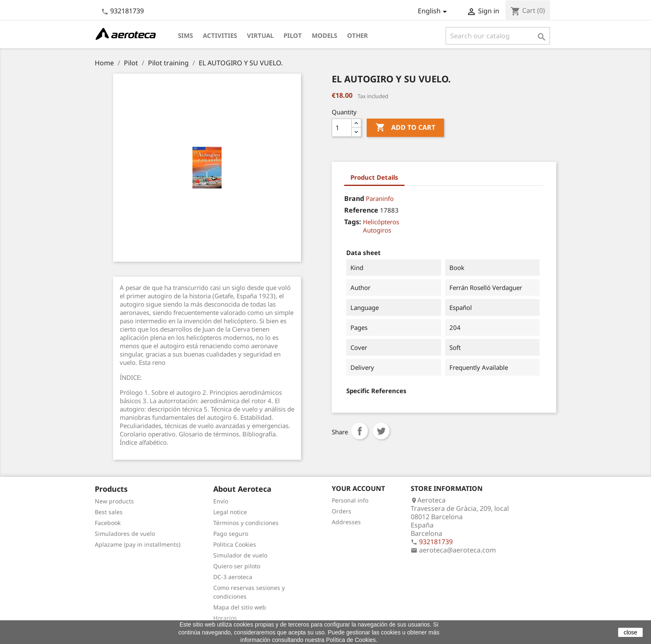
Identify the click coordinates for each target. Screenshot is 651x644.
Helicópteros (381, 222)
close (630, 632)
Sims (185, 35)
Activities (220, 35)
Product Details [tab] (374, 177)
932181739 (127, 11)
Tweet (381, 431)
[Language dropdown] (434, 12)
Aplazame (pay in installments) (138, 544)
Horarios (225, 618)
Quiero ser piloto (237, 566)
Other (358, 35)
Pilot (293, 35)
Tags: (353, 222)
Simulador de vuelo (240, 555)
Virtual (260, 35)
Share (360, 431)
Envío (221, 501)
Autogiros (377, 230)
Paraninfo (380, 198)
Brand (354, 198)
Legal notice (230, 512)
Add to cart (405, 128)
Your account (358, 488)
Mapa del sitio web (240, 607)
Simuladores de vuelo (125, 534)
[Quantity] (342, 128)
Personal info (350, 500)
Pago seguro (231, 534)
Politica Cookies (235, 544)
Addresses (346, 522)
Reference (361, 210)
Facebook (108, 523)
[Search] (498, 36)
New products (114, 501)
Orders (342, 511)
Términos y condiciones (246, 523)
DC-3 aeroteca (233, 577)
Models (324, 35)
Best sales (109, 512)
